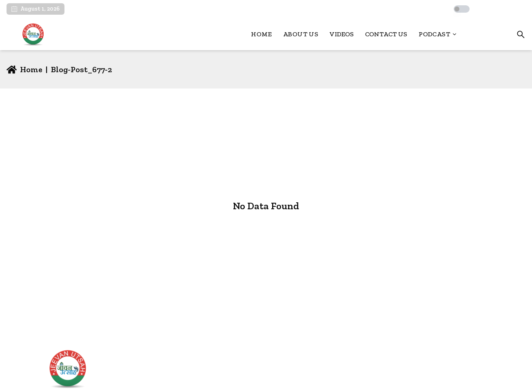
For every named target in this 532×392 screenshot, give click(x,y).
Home (261, 34)
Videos (342, 34)
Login (491, 34)
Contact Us (386, 34)
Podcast (438, 34)
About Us (301, 34)
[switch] (462, 9)
